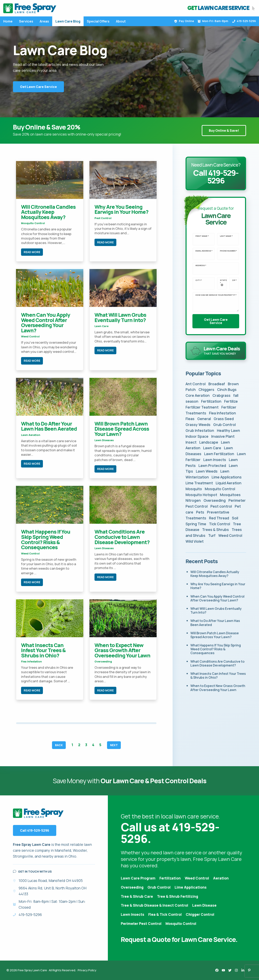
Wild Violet (195, 541)
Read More (32, 252)
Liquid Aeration (229, 483)
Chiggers (206, 389)
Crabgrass (221, 395)
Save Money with (130, 781)
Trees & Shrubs (215, 530)
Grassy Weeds (198, 425)
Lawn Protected (212, 465)
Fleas (190, 419)
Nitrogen (193, 500)
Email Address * (204, 251)
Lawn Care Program (138, 878)
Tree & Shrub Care (137, 896)
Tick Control (220, 524)
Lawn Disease (204, 905)
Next (114, 745)
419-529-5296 (244, 21)
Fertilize (231, 401)
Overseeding (103, 661)
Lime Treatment (199, 483)
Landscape (209, 442)
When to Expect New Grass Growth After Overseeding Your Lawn (122, 650)
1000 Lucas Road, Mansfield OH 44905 (51, 881)
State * (223, 282)
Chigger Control (200, 914)
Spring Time (196, 524)
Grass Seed (224, 419)
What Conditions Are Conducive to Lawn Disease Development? (122, 537)
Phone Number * (228, 251)
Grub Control (225, 425)
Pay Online (184, 21)
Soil (235, 518)
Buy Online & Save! (224, 131)
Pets (200, 512)
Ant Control (196, 384)
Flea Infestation (31, 661)
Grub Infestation (200, 430)
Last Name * (226, 236)
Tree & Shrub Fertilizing (178, 896)
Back (59, 745)
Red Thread (219, 518)
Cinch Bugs (227, 389)
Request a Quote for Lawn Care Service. (179, 939)
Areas (44, 21)
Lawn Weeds (207, 471)
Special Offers (98, 21)
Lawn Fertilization (219, 454)
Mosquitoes (230, 495)
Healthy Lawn (228, 430)
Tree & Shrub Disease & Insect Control (154, 905)
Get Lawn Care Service (38, 87)
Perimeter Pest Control (141, 923)
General (204, 419)
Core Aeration (198, 395)
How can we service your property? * (216, 295)
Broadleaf (217, 384)
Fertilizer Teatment (202, 407)
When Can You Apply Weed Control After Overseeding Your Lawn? (46, 323)
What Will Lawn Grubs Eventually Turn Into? (120, 317)
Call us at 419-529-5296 (170, 833)
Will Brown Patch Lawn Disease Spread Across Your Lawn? (122, 429)
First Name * (202, 236)
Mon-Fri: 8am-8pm (213, 21)
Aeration (221, 878)
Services (26, 21)
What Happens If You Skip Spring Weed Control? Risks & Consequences (46, 539)
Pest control (103, 218)
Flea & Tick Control (165, 914)
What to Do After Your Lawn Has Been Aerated (49, 426)
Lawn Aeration (31, 435)
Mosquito (194, 489)
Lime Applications (227, 477)
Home (8, 21)
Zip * (234, 280)
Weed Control (30, 336)
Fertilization (211, 401)
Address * (201, 265)
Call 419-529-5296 (35, 830)
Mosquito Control (33, 223)
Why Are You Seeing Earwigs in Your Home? (121, 209)
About (121, 21)
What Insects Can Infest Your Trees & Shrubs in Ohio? (43, 650)
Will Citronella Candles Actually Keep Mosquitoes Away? (48, 212)
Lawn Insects (215, 460)
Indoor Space (197, 436)
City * (199, 280)
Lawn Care (101, 326)
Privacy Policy (87, 970)
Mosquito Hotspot (201, 495)
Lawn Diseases (104, 440)
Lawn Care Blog (68, 21)
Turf (212, 535)
